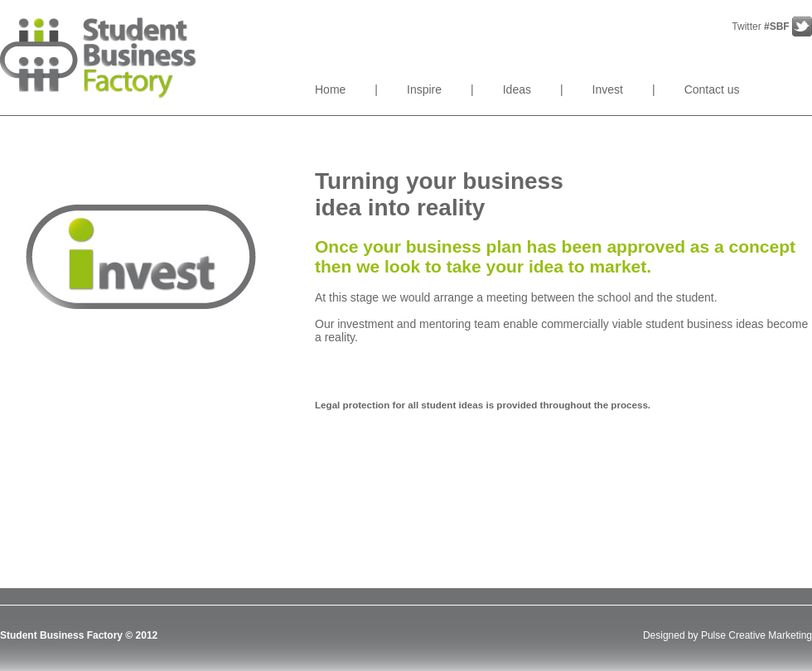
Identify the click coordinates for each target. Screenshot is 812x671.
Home (330, 89)
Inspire (424, 89)
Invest (608, 89)
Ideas (517, 89)
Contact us (712, 89)
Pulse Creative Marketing (756, 635)
